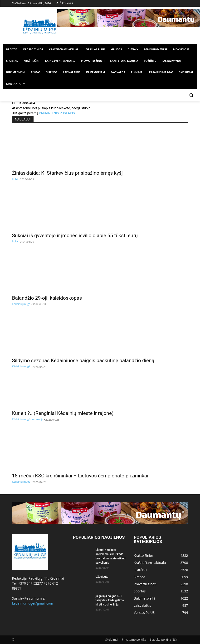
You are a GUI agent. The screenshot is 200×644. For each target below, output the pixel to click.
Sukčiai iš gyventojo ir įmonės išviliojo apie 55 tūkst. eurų (75, 235)
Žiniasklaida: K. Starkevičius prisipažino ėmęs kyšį (67, 173)
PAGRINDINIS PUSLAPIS (57, 113)
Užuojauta (102, 577)
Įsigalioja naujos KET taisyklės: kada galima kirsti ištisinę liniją (110, 600)
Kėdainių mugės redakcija (28, 419)
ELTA (15, 179)
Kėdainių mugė (21, 304)
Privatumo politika (134, 640)
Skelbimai (112, 640)
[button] (191, 95)
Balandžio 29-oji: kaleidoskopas (47, 298)
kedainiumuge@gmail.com (33, 603)
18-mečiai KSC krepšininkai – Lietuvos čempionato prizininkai (80, 476)
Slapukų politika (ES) (163, 640)
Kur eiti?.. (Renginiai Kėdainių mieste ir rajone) (63, 413)
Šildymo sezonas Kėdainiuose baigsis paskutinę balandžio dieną (83, 360)
